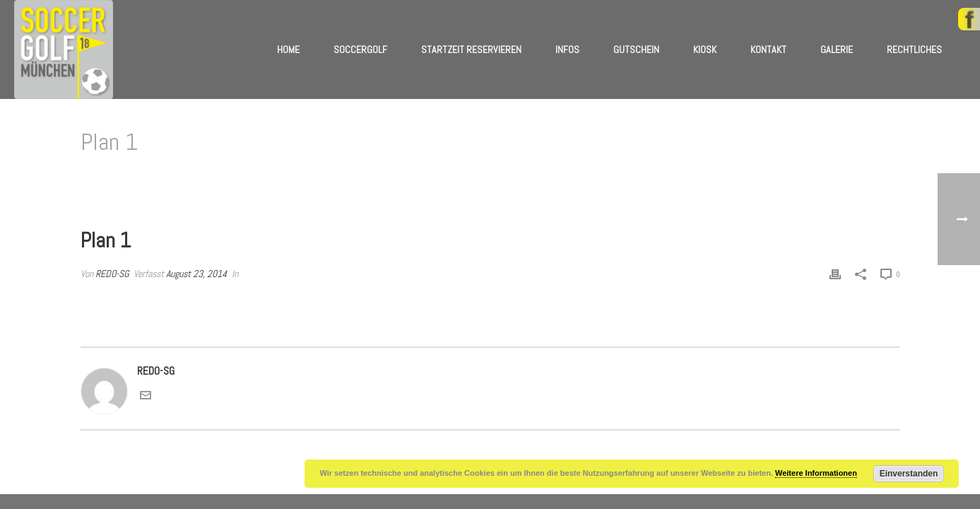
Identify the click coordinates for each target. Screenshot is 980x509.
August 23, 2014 (196, 274)
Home (288, 49)
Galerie (837, 49)
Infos (567, 49)
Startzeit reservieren (471, 49)
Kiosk (705, 49)
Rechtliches (914, 49)
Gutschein (636, 49)
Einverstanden (909, 474)
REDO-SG (112, 274)
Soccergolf (360, 49)
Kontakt (768, 49)
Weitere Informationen (816, 473)
